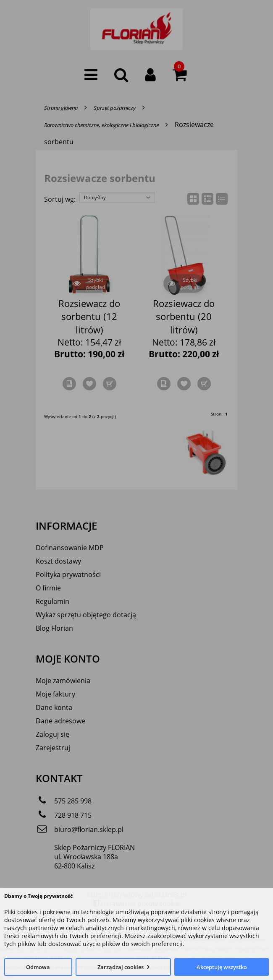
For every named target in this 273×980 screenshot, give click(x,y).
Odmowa (38, 967)
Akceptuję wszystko (222, 967)
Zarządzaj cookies (121, 967)
